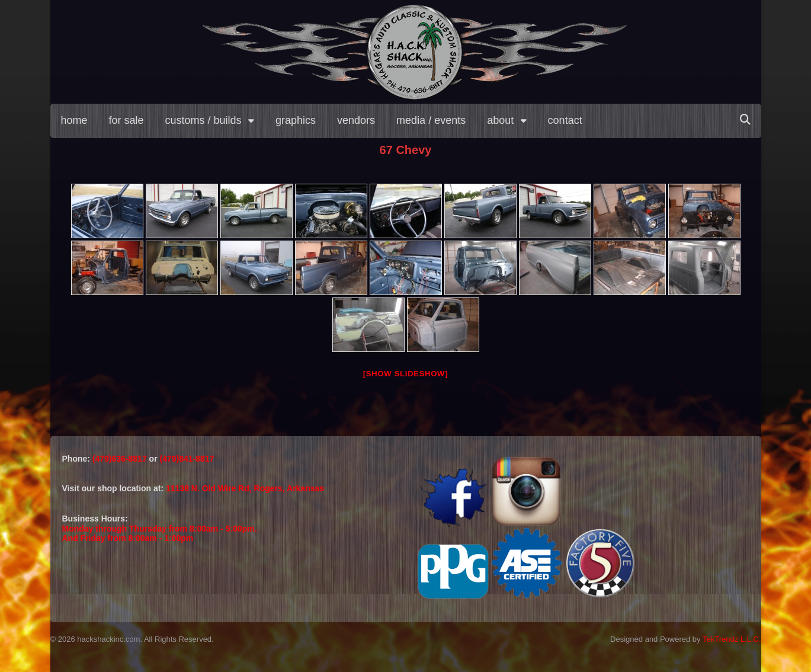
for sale (126, 120)
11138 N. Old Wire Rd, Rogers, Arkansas (245, 488)
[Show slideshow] (405, 374)
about (500, 120)
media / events (431, 120)
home (74, 120)
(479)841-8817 (187, 459)
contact (565, 120)
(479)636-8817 (121, 459)
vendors (356, 120)
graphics (296, 120)
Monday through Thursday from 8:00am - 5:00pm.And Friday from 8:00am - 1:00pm (160, 534)
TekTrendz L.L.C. (732, 639)
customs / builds (203, 120)
